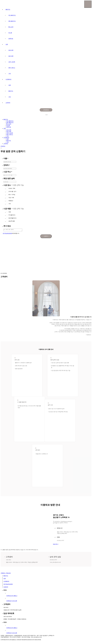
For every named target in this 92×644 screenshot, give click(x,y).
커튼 (7, 44)
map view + (56, 544)
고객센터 (8, 103)
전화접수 (3, 573)
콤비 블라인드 (12, 21)
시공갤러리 (8, 79)
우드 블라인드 (12, 15)
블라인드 (8, 9)
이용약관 (6, 587)
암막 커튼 (11, 50)
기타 (10, 74)
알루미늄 (11, 39)
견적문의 (46, 110)
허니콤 (10, 33)
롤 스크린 (11, 27)
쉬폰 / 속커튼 (12, 62)
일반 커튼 (11, 56)
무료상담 (8, 573)
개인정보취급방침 (7, 234)
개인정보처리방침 (8, 585)
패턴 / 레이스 (12, 68)
